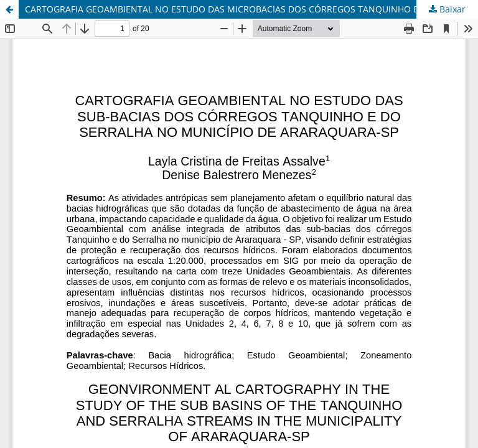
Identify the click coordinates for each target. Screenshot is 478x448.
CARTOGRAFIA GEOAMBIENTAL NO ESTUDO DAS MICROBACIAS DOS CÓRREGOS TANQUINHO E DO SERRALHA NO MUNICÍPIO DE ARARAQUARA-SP (251, 9)
